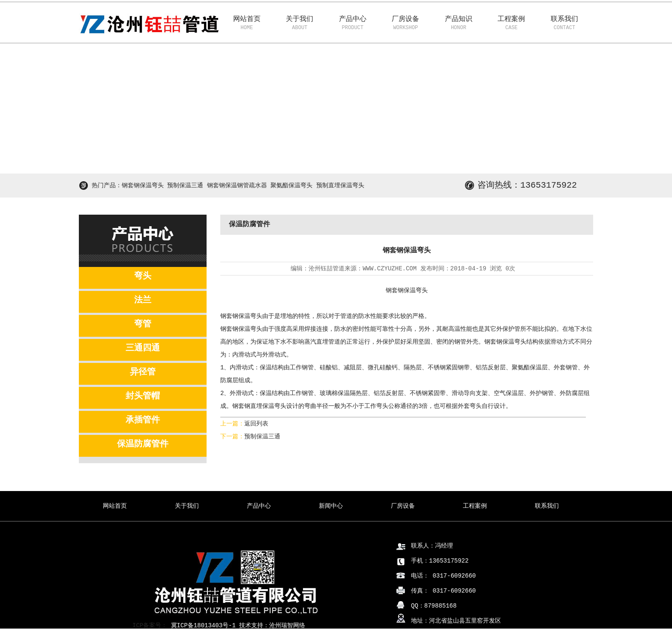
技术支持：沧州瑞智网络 (272, 626)
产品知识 (459, 24)
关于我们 (300, 24)
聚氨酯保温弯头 (291, 186)
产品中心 (353, 24)
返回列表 (256, 424)
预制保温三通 (185, 186)
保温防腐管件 (143, 444)
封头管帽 (143, 396)
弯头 (143, 276)
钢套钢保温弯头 (143, 186)
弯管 (143, 324)
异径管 (143, 372)
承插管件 (143, 420)
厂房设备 (406, 24)
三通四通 (143, 348)
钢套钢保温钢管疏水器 (237, 186)
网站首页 (247, 24)
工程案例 (512, 24)
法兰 (143, 300)
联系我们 (564, 24)
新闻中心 (331, 506)
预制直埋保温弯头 (340, 186)
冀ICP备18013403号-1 (201, 626)
